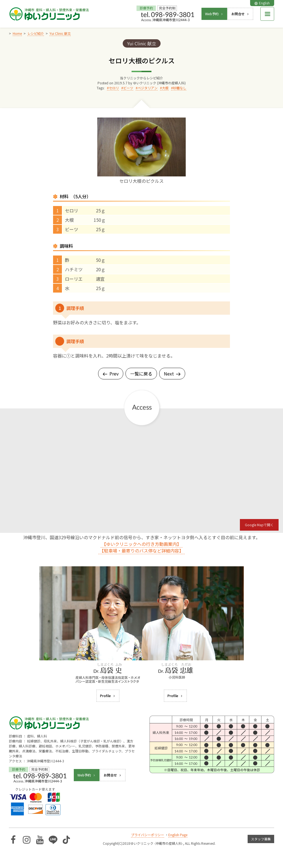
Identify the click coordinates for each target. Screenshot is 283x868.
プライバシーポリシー (148, 835)
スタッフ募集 (261, 839)
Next (172, 374)
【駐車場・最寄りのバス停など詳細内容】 (141, 551)
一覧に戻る (141, 374)
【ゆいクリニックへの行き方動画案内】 (141, 544)
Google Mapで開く (259, 525)
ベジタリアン (148, 88)
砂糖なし (180, 88)
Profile (108, 696)
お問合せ (240, 14)
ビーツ (128, 88)
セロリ (114, 88)
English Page (178, 835)
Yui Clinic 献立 (142, 43)
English (262, 3)
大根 (165, 88)
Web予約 (214, 14)
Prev (111, 374)
